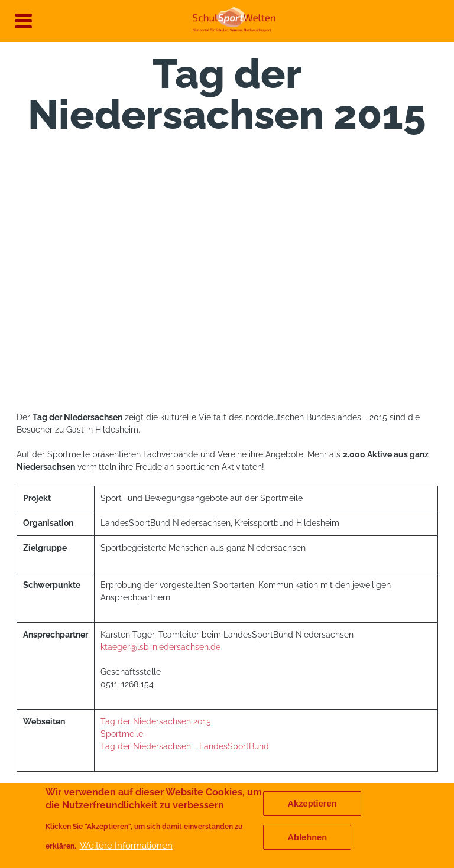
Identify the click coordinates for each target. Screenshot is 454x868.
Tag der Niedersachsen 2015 (157, 721)
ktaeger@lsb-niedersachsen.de (160, 647)
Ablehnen (307, 837)
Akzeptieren (312, 804)
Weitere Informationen (126, 845)
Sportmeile (123, 734)
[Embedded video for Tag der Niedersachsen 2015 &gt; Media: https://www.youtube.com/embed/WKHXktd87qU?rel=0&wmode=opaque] (227, 278)
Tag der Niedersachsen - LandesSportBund (186, 746)
